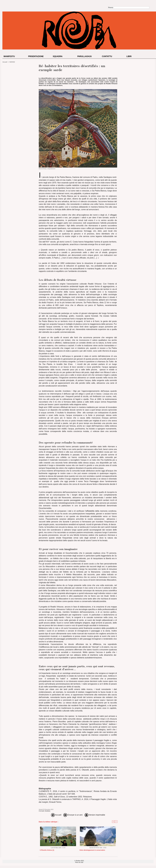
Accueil (5, 62)
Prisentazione (36, 56)
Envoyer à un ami (73, 815)
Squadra (58, 56)
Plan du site (79, 862)
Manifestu (9, 56)
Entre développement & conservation (92, 850)
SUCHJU (12, 62)
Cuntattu (107, 56)
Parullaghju (85, 56)
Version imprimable (95, 815)
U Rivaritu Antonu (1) (47, 850)
